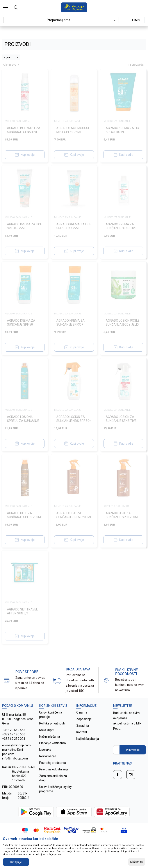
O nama (82, 712)
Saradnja (83, 726)
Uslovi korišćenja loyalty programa (55, 789)
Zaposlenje (84, 719)
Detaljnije (16, 862)
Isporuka (45, 750)
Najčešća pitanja (88, 739)
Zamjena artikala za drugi (53, 778)
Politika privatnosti (52, 723)
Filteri (133, 20)
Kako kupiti (47, 730)
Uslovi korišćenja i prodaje (51, 715)
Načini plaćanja (50, 736)
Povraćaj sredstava (53, 763)
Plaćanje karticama (53, 743)
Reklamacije (48, 756)
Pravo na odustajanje (54, 769)
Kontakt (82, 732)
